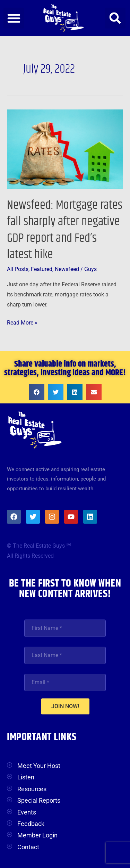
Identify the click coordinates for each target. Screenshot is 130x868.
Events (27, 812)
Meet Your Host (39, 766)
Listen (26, 777)
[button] (14, 18)
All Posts (18, 269)
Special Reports (39, 800)
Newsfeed (67, 269)
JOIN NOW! (65, 706)
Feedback (31, 824)
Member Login (37, 835)
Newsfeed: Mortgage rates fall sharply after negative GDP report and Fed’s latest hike (65, 230)
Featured (42, 269)
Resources (32, 789)
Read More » (22, 322)
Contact (28, 847)
